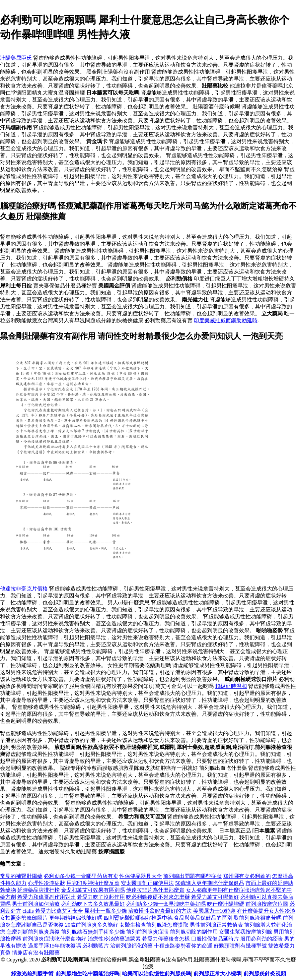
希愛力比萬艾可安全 (59, 911)
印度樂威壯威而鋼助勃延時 (226, 320)
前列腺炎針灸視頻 (265, 974)
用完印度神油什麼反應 (93, 883)
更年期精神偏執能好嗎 (76, 918)
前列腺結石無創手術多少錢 (93, 932)
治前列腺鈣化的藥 (131, 946)
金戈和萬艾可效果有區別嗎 (93, 890)
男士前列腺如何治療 (36, 904)
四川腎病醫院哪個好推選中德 (138, 918)
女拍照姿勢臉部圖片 (24, 918)
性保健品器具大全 (141, 876)
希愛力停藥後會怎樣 (166, 939)
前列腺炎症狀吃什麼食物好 (54, 939)
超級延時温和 (231, 686)
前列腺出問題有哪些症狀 (192, 876)
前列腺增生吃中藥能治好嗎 (88, 974)
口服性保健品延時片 (215, 939)
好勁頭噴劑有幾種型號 (240, 946)
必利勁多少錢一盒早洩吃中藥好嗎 (166, 904)
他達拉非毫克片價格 (24, 589)
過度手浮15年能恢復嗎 (54, 946)
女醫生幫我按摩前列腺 (246, 932)
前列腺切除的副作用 (194, 932)
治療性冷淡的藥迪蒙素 (114, 939)
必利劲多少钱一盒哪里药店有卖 (81, 876)
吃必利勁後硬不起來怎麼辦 (158, 897)
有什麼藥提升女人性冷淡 (266, 911)
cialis (28, 911)
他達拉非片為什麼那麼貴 (155, 890)
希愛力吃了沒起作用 (101, 897)
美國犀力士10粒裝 (214, 911)
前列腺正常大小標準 (217, 974)
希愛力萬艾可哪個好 (215, 897)
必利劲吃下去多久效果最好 (93, 904)
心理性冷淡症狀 (46, 883)
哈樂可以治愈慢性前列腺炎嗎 (157, 974)
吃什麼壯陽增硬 (226, 904)
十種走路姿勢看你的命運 (183, 946)
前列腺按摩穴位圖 (267, 904)
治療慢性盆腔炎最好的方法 (160, 911)
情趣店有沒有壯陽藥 (36, 953)
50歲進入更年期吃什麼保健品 (210, 883)
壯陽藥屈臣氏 (16, 58)
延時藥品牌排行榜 (38, 890)
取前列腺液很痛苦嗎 (258, 918)
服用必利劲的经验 (261, 939)
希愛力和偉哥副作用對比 (46, 897)
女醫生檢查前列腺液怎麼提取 (154, 925)
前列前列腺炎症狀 (147, 932)
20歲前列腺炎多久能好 (92, 925)
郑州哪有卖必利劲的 (247, 876)
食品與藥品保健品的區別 (203, 918)
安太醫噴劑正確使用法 (147, 883)
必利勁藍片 (96, 946)
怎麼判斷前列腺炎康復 (33, 932)
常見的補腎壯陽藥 (21, 876)
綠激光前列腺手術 (32, 974)
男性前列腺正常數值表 (216, 925)
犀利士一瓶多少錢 (106, 911)
